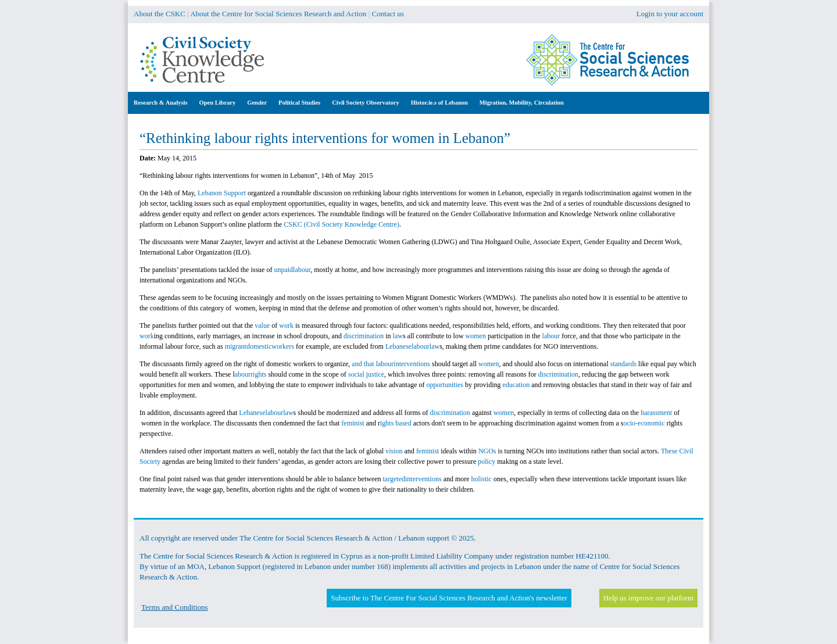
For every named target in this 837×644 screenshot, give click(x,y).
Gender (257, 103)
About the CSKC (160, 14)
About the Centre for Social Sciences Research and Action (278, 14)
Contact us (388, 14)
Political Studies (299, 103)
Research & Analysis (161, 103)
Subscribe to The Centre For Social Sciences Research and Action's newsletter (449, 598)
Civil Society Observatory (365, 103)
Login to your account (670, 14)
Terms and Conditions (175, 607)
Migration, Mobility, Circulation (522, 103)
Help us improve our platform (648, 598)
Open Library (218, 103)
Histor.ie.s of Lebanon (439, 103)
